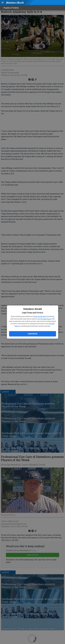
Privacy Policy (46, 319)
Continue (32, 334)
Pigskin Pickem (11, 8)
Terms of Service (39, 316)
